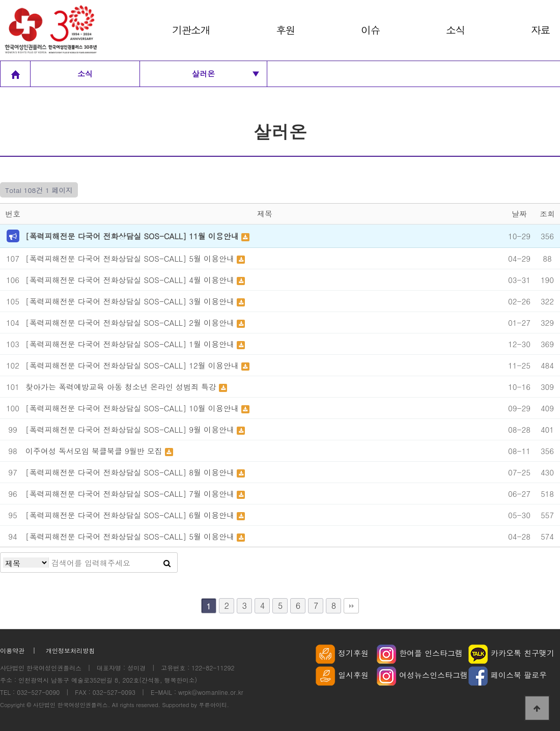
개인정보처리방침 (70, 650)
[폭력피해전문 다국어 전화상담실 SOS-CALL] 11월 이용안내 (133, 236)
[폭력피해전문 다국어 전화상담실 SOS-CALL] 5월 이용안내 (131, 258)
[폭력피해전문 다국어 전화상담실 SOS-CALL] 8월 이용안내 (131, 472)
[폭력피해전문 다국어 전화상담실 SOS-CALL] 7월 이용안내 (131, 494)
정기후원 (342, 653)
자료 (540, 30)
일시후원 (342, 675)
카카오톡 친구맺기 (511, 653)
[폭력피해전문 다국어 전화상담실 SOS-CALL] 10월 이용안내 (133, 408)
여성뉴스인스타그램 (422, 675)
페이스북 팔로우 (508, 675)
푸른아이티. (214, 705)
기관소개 (191, 30)
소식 (455, 30)
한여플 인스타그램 (420, 653)
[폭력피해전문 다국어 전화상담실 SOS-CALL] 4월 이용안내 (131, 280)
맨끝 (351, 606)
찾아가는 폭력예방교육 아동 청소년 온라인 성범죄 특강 (122, 387)
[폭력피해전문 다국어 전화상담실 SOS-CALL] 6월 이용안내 (131, 515)
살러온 (226, 74)
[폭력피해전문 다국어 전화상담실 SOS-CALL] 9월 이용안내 (131, 429)
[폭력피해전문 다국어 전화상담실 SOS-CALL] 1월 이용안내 (131, 344)
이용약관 (12, 650)
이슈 (370, 30)
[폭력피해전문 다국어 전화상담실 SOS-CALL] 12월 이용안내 (133, 365)
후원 (285, 30)
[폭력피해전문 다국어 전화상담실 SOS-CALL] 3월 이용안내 (131, 301)
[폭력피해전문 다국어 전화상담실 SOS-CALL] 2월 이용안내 (131, 322)
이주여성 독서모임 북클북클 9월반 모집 (95, 451)
